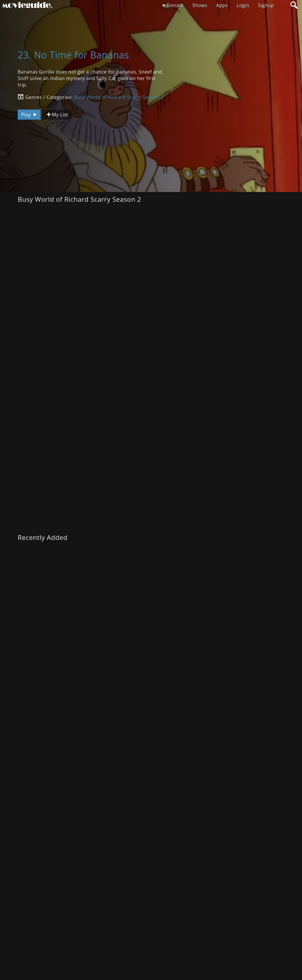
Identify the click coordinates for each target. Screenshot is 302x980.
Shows (200, 5)
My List (57, 115)
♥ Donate (173, 5)
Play (30, 115)
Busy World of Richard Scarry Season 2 (119, 97)
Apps (222, 5)
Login (243, 5)
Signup (266, 5)
